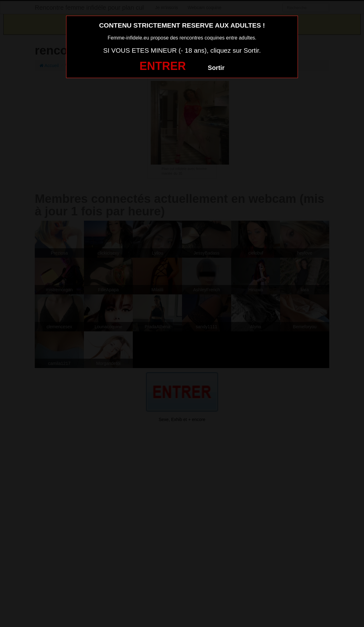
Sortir (216, 68)
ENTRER (163, 66)
